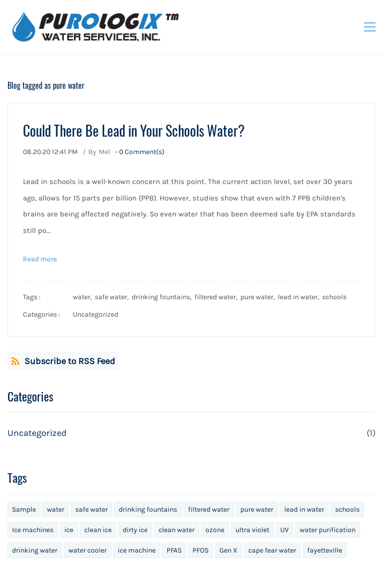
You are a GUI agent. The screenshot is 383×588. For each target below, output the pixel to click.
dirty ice (135, 530)
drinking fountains (148, 509)
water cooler (88, 550)
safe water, (113, 297)
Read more (40, 259)
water (56, 509)
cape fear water (272, 550)
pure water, (259, 297)
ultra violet (252, 530)
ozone (215, 530)
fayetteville (325, 550)
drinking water (35, 550)
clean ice (98, 530)
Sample (24, 509)
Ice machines (33, 530)
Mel (104, 152)
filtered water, (217, 297)
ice (69, 530)
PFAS (174, 550)
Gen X (228, 550)
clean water (177, 530)
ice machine (137, 550)
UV (285, 530)
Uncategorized (96, 314)
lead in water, (300, 297)
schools (334, 297)
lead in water (304, 509)
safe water (92, 509)
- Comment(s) (140, 152)
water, (84, 297)
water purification (328, 530)
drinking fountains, (163, 297)
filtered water (209, 509)
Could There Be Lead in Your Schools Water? (134, 130)
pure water (257, 509)
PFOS (200, 550)
